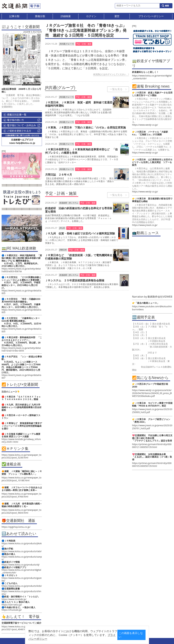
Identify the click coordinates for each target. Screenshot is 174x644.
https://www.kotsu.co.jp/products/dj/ (21, 565)
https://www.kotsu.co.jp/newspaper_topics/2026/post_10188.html (22, 479)
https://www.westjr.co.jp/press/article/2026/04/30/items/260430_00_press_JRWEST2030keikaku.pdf (152, 393)
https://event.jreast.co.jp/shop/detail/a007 (21, 376)
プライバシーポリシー (88, 637)
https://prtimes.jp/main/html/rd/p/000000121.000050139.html (152, 446)
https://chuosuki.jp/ (12, 610)
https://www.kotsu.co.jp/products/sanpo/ (22, 558)
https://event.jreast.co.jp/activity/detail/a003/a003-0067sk (21, 270)
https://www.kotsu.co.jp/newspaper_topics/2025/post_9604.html (22, 511)
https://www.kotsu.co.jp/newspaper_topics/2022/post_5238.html (22, 456)
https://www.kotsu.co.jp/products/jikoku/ (22, 545)
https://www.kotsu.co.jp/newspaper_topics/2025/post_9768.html (22, 495)
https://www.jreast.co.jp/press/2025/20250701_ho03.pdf (152, 427)
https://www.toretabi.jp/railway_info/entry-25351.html (21, 440)
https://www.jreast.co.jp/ (145, 225)
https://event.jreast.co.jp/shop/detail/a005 (21, 292)
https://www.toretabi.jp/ (14, 599)
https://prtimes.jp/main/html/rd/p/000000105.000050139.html (152, 465)
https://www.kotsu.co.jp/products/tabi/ (22, 551)
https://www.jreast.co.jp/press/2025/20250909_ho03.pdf (152, 411)
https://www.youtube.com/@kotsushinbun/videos (152, 308)
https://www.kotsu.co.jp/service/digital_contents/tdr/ (21, 571)
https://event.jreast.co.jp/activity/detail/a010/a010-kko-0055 (21, 349)
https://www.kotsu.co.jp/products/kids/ (22, 586)
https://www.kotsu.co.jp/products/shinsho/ (21, 593)
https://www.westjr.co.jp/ (145, 125)
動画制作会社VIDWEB (160, 297)
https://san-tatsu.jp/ (12, 605)
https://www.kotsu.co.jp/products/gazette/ (22, 579)
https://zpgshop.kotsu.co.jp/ (16, 527)
